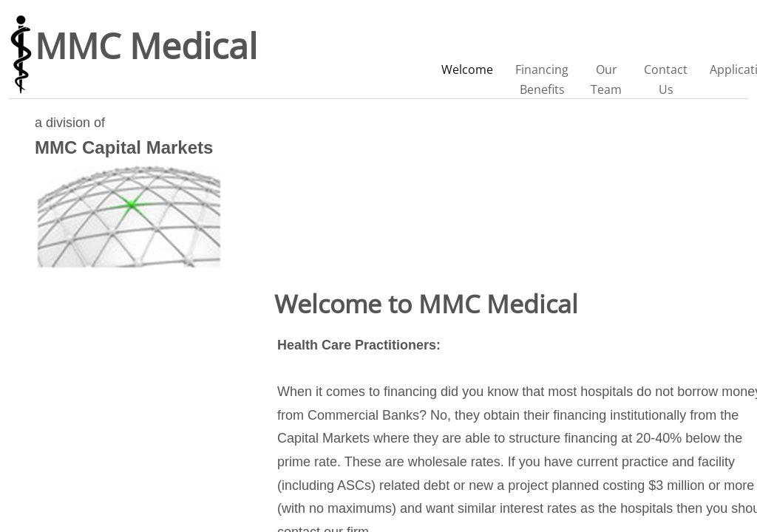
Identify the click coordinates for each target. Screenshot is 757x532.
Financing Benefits (542, 79)
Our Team (606, 79)
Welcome (467, 69)
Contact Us (666, 79)
